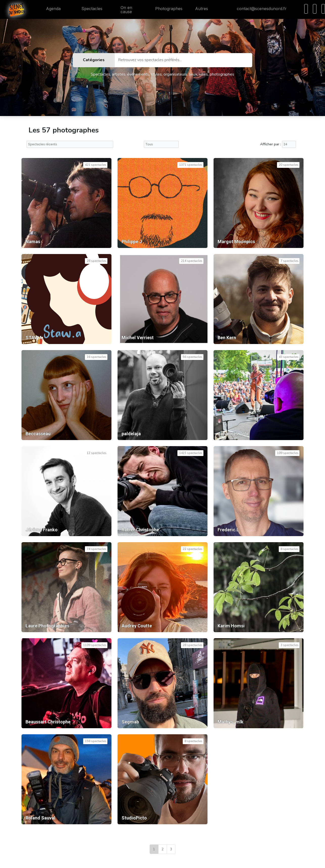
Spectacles (88, 9)
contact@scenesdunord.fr (258, 9)
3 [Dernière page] (171, 849)
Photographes (165, 9)
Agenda (49, 9)
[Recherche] (306, 9)
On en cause (124, 10)
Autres (205, 9)
